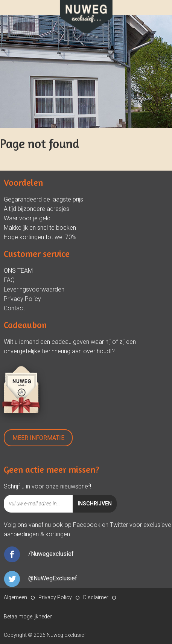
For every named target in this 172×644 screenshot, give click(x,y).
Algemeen (15, 597)
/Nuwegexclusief (51, 554)
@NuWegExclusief (53, 578)
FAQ (9, 280)
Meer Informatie (38, 438)
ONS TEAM (18, 271)
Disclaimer (96, 597)
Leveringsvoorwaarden (34, 289)
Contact (14, 308)
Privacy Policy (22, 299)
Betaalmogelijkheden (28, 617)
